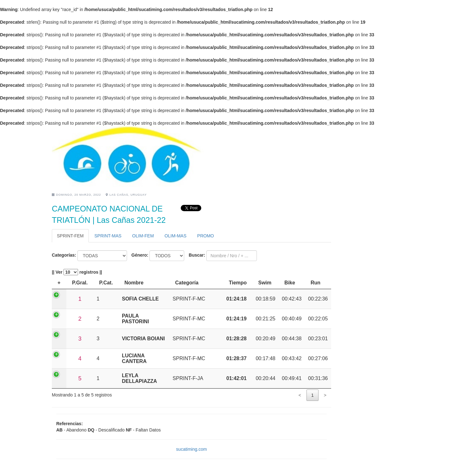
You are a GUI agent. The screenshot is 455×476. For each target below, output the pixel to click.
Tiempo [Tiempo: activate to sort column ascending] (238, 283)
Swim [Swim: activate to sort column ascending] (265, 283)
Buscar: (197, 255)
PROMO (206, 236)
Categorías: (64, 255)
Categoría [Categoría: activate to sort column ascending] (187, 283)
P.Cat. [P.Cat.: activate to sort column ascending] (106, 283)
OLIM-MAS (176, 236)
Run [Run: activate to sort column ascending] (315, 283)
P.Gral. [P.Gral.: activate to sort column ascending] (80, 283)
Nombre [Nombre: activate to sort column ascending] (134, 283)
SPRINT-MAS (108, 236)
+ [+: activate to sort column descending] (59, 283)
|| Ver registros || (77, 272)
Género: (140, 255)
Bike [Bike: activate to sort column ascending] (290, 283)
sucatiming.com (191, 449)
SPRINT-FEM (70, 236)
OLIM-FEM (143, 236)
